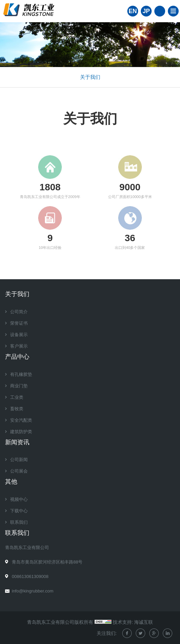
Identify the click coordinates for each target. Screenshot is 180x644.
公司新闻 (19, 460)
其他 (11, 482)
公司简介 (19, 312)
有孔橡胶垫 (21, 374)
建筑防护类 (21, 432)
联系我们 (19, 522)
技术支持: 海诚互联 (133, 622)
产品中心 (17, 357)
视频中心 (19, 499)
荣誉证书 (19, 323)
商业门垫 (19, 386)
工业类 (17, 397)
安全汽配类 (21, 420)
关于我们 (90, 77)
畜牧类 (17, 409)
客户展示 (19, 346)
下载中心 (19, 511)
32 (130, 238)
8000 (130, 187)
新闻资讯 (17, 442)
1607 (50, 187)
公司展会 (19, 471)
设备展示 (19, 335)
